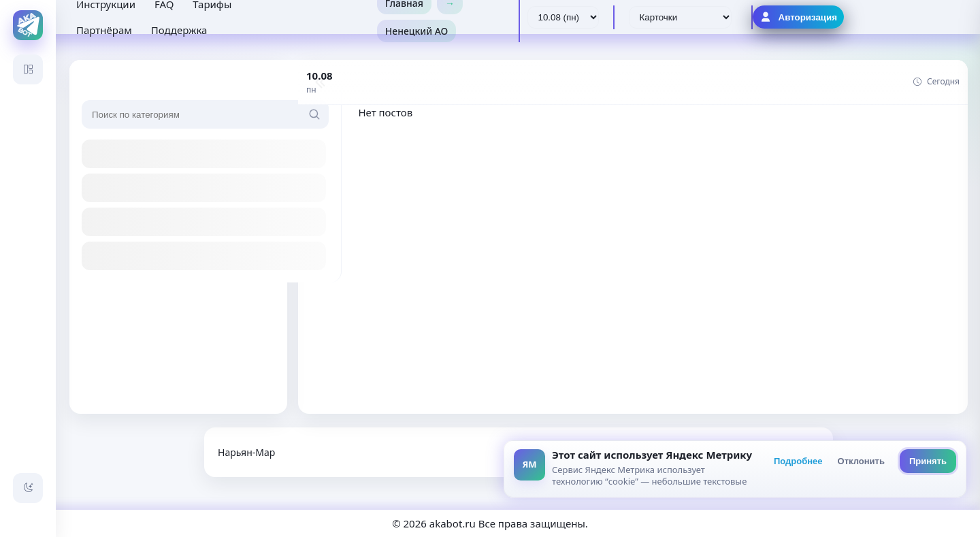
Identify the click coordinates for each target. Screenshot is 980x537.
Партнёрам (104, 30)
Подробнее (798, 461)
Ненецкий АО (417, 31)
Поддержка (179, 30)
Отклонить (861, 461)
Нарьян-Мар (246, 452)
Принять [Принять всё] (928, 461)
